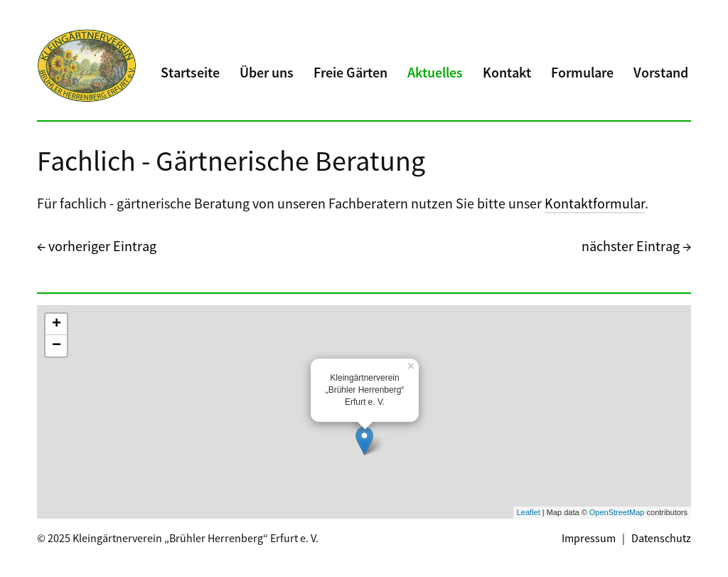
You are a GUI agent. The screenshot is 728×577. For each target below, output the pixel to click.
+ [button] (57, 324)
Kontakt (507, 72)
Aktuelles (435, 72)
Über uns (267, 72)
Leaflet (529, 512)
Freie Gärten (350, 72)
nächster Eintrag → (636, 246)
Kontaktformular (595, 203)
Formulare (582, 72)
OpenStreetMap (617, 512)
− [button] (57, 346)
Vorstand (661, 72)
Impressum (589, 538)
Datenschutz (661, 538)
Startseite (190, 72)
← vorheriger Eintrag (97, 246)
